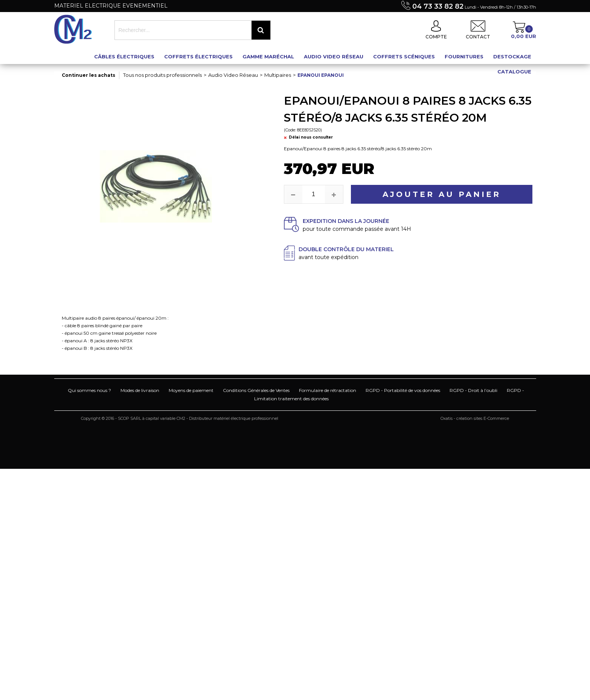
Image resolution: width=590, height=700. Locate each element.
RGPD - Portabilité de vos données (403, 390)
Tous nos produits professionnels (162, 75)
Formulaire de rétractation (328, 390)
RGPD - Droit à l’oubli (473, 390)
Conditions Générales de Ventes (256, 390)
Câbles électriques (124, 56)
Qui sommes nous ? (89, 390)
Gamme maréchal (268, 56)
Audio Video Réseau (334, 56)
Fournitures (464, 56)
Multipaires (278, 75)
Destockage (512, 56)
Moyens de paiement (191, 390)
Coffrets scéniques (404, 56)
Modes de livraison (140, 390)
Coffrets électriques (198, 56)
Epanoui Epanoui (321, 75)
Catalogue (514, 72)
